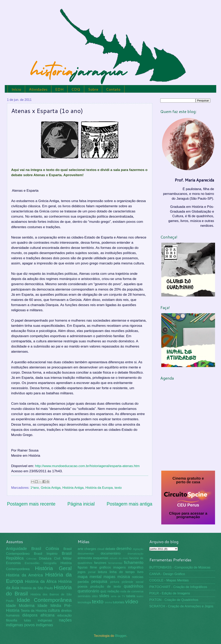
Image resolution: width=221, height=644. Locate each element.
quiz (103, 591)
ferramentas (115, 563)
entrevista (85, 558)
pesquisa (99, 581)
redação (113, 591)
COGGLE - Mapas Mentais (169, 580)
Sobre (93, 89)
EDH (59, 89)
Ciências (31, 559)
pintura (115, 582)
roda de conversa (132, 591)
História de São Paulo (37, 588)
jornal (92, 572)
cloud (101, 549)
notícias (138, 577)
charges (90, 549)
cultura (54, 610)
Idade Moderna (20, 606)
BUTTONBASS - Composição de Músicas (180, 567)
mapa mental (90, 577)
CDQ (76, 89)
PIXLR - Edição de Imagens (170, 593)
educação (65, 615)
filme (93, 567)
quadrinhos (134, 586)
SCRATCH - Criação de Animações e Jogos (181, 606)
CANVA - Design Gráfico (167, 574)
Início (16, 89)
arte (81, 549)
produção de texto (106, 587)
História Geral (53, 568)
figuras (83, 567)
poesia (83, 587)
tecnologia (84, 602)
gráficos (105, 567)
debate (110, 549)
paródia (83, 582)
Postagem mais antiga (130, 504)
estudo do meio (119, 558)
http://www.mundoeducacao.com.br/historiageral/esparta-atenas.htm (87, 466)
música (124, 577)
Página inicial (81, 504)
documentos (86, 554)
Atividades (38, 89)
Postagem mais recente (31, 504)
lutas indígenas (38, 620)
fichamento (134, 563)
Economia (13, 563)
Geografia (50, 563)
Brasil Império (46, 554)
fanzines (100, 563)
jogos (82, 572)
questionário (88, 591)
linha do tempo (122, 572)
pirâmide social (133, 582)
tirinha (109, 602)
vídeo (132, 602)
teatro (140, 596)
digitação (138, 549)
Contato (113, 89)
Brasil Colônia (45, 549)
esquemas (101, 558)
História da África (41, 581)
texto (118, 488)
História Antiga (73, 488)
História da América (24, 575)
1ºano (35, 488)
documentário (110, 553)
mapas (110, 577)
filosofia (12, 620)
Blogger (121, 636)
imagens (120, 567)
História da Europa (99, 488)
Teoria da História (34, 611)
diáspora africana (38, 615)
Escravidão (32, 563)
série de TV (118, 596)
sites (95, 596)
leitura (102, 572)
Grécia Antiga (51, 488)
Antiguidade (16, 549)
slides (104, 596)
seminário (84, 596)
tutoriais (119, 602)
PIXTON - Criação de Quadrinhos (174, 600)
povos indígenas (39, 625)
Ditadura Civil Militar (55, 558)
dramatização (135, 554)
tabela (131, 596)
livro (140, 572)
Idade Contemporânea (44, 600)
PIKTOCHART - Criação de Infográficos (178, 587)
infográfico (136, 567)
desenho (124, 549)
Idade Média (49, 606)
